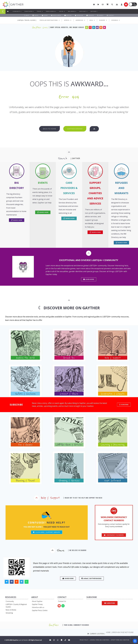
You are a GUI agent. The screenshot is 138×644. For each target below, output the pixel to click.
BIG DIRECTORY (17, 185)
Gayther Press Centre (40, 610)
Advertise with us (38, 607)
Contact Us (62, 601)
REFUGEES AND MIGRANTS (121, 188)
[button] (117, 4)
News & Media (11, 610)
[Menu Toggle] (3, 11)
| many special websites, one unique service (66, 27)
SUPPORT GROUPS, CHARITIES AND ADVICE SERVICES (95, 193)
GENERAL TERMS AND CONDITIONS (100, 640)
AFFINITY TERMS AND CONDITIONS (120, 640)
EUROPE (103, 20)
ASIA (92, 20)
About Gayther (37, 601)
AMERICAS (80, 20)
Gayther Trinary (37, 604)
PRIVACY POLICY (84, 640)
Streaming (9, 613)
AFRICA (68, 20)
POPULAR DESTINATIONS (50, 20)
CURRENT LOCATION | (96, 634)
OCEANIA (116, 20)
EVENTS (43, 183)
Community (10, 601)
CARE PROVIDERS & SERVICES (69, 188)
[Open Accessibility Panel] (135, 641)
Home (108, 632)
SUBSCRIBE (16, 405)
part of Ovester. (24, 640)
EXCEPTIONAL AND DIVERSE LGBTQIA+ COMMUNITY (89, 260)
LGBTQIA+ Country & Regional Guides (16, 606)
